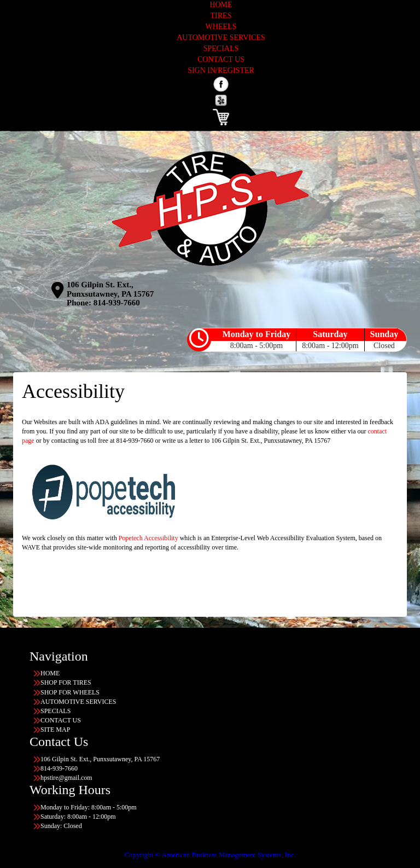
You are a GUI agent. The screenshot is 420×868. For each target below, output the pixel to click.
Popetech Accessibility (148, 538)
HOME (221, 5)
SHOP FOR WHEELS (70, 692)
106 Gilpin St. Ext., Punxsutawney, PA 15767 (110, 289)
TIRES (221, 16)
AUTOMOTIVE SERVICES (221, 37)
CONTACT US (221, 59)
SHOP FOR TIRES (66, 682)
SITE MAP (55, 730)
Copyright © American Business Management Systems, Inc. (210, 855)
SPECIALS (221, 48)
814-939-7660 (117, 303)
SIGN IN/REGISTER (221, 70)
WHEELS (221, 27)
